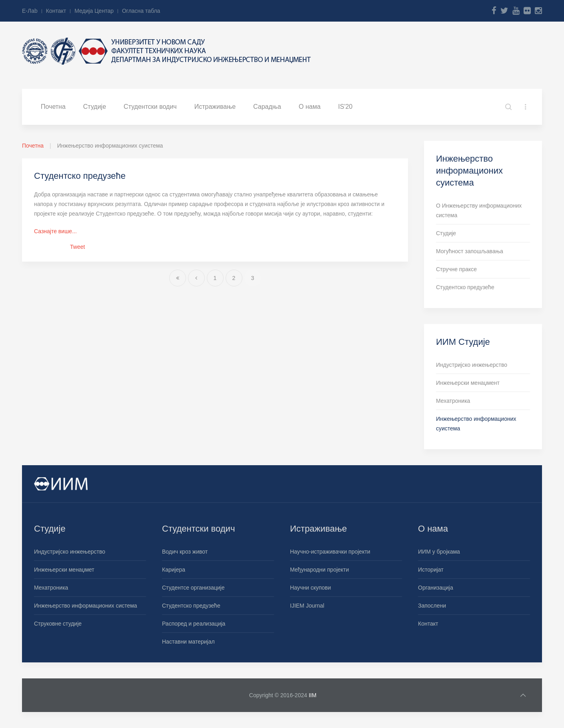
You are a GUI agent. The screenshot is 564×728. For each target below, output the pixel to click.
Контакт (56, 11)
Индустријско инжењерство (472, 365)
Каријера (174, 570)
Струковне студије (58, 624)
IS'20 (345, 107)
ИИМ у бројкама (439, 552)
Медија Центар (94, 11)
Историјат (431, 570)
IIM (313, 695)
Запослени (432, 606)
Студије (95, 107)
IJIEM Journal (307, 606)
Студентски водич (150, 107)
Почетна (53, 107)
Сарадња (267, 107)
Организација (436, 588)
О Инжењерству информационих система (479, 210)
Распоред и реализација (194, 624)
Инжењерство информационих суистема (476, 424)
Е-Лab (30, 11)
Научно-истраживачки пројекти (330, 552)
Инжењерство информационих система (86, 606)
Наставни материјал (188, 642)
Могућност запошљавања (470, 251)
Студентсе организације (193, 588)
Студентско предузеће (80, 176)
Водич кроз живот (185, 552)
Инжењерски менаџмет (64, 570)
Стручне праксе (456, 269)
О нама (310, 107)
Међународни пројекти (319, 570)
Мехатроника (453, 401)
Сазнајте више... (55, 231)
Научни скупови (310, 588)
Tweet (77, 247)
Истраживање (215, 107)
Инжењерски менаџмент (468, 383)
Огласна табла (141, 11)
